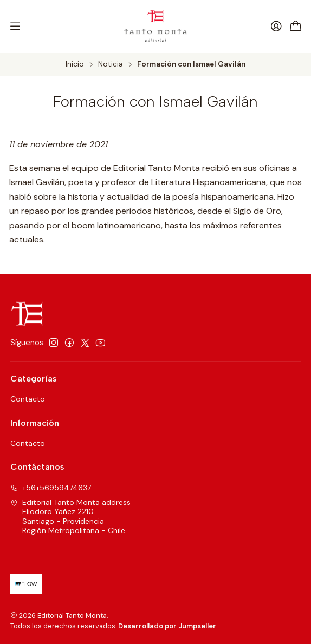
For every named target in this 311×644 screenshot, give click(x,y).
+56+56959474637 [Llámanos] (51, 488)
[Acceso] (276, 27)
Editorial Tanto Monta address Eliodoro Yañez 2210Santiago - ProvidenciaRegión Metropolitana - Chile (70, 517)
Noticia (111, 64)
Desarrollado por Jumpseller (167, 626)
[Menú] (15, 27)
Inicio (75, 64)
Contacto (28, 399)
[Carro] (296, 27)
